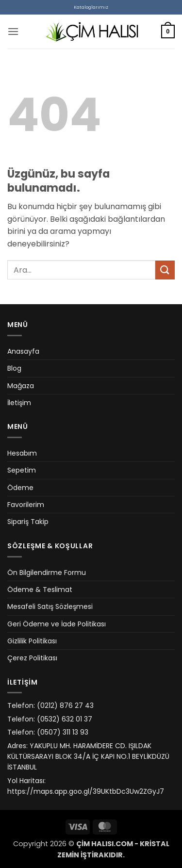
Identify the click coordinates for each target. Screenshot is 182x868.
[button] (13, 31)
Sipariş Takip (28, 522)
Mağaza (21, 386)
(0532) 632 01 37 (65, 719)
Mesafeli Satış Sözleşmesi (50, 606)
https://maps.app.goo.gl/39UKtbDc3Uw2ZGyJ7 (86, 791)
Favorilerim (26, 505)
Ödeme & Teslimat (40, 590)
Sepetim (22, 470)
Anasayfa (23, 351)
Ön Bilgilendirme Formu (47, 573)
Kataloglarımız (91, 7)
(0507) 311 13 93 (63, 732)
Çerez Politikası (32, 658)
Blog (14, 368)
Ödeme (20, 488)
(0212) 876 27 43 (65, 705)
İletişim (19, 403)
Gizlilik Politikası (32, 641)
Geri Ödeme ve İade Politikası (57, 624)
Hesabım (22, 453)
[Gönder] (165, 270)
